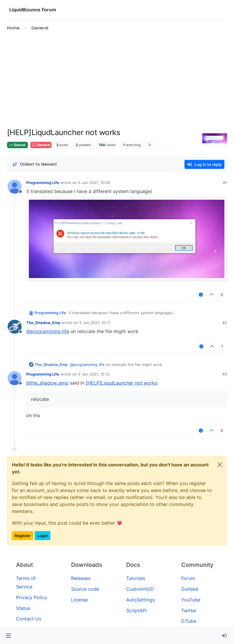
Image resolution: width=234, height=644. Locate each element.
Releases (81, 578)
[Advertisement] (117, 80)
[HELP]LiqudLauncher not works (121, 383)
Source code (85, 589)
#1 (225, 183)
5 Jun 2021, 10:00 (94, 183)
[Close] (220, 465)
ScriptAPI (136, 611)
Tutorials (136, 578)
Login (43, 536)
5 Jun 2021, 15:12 (94, 374)
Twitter (189, 611)
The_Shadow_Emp (43, 323)
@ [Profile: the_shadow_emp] (47, 383)
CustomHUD (140, 589)
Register (23, 536)
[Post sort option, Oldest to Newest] (35, 164)
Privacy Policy (32, 597)
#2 (225, 323)
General (41, 145)
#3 (225, 374)
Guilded (190, 589)
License (79, 600)
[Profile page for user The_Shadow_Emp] (15, 327)
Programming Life (43, 183)
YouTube (191, 600)
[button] (8, 636)
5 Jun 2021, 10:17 (95, 323)
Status (23, 608)
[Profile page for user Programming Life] (15, 187)
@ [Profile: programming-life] (48, 331)
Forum (188, 578)
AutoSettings (140, 600)
